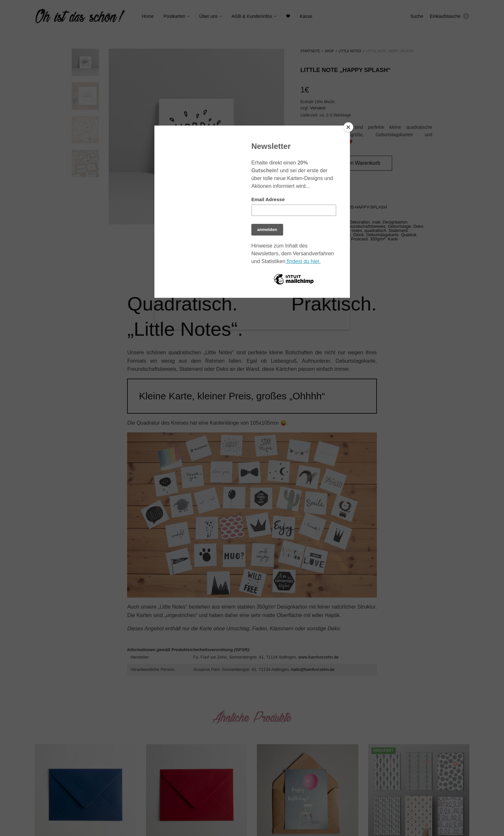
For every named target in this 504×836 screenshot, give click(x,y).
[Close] (348, 127)
